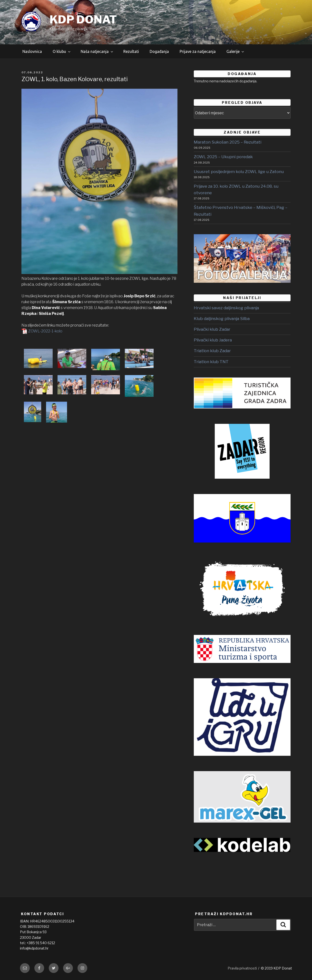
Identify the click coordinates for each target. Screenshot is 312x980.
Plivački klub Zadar (212, 329)
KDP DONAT (83, 19)
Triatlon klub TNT (211, 362)
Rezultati (131, 51)
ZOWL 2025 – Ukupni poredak (223, 157)
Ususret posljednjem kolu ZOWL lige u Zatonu (239, 172)
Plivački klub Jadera (213, 340)
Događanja (159, 51)
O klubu (62, 51)
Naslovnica (32, 51)
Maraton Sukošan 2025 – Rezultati (228, 142)
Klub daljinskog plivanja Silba (222, 319)
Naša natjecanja (97, 51)
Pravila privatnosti (242, 968)
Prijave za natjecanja (198, 51)
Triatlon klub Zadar (212, 351)
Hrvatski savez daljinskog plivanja (226, 308)
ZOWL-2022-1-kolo (45, 331)
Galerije (236, 51)
